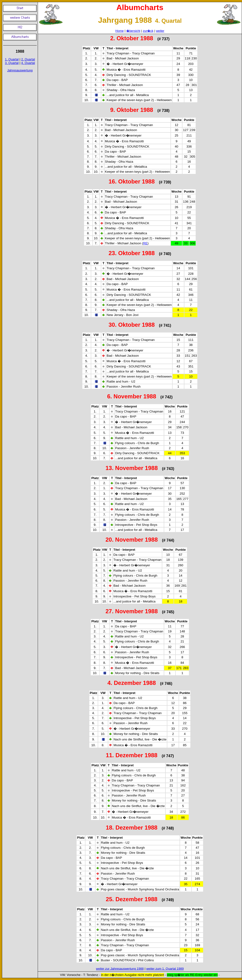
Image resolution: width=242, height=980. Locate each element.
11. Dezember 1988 (132, 755)
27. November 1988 (132, 611)
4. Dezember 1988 (132, 683)
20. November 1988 (132, 540)
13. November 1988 (132, 468)
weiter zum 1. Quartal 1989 (165, 969)
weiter (160, 31)
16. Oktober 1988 (132, 181)
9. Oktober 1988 (132, 110)
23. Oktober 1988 (132, 253)
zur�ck (148, 31)
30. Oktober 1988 (132, 325)
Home (120, 31)
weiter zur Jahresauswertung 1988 (120, 969)
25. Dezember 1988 (132, 899)
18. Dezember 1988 (132, 828)
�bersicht (133, 31)
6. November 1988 (132, 396)
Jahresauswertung (20, 70)
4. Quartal (28, 63)
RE (145, 243)
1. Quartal (12, 59)
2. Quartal (28, 59)
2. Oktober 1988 (132, 38)
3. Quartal (12, 63)
